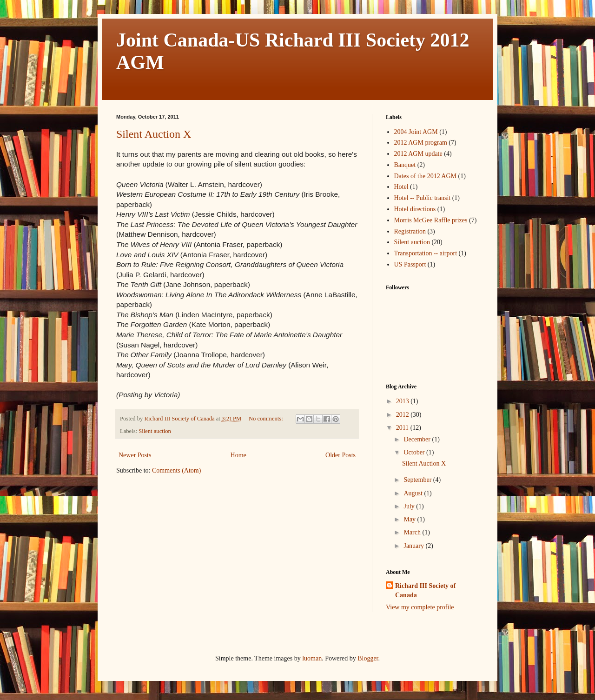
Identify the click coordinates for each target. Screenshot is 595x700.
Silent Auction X (154, 134)
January (414, 546)
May (410, 519)
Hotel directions (415, 209)
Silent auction (155, 431)
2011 (403, 428)
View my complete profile (420, 607)
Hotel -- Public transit (423, 198)
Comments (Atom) (176, 470)
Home (238, 455)
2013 (403, 401)
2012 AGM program (421, 143)
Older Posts (340, 455)
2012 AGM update (418, 154)
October (415, 452)
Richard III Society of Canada (425, 590)
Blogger (368, 658)
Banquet (405, 165)
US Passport (410, 264)
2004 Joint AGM (416, 132)
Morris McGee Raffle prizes (431, 220)
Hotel (401, 187)
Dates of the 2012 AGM (426, 176)
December (418, 439)
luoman (312, 658)
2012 (403, 415)
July (410, 506)
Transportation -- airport (426, 253)
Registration (410, 231)
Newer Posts (135, 455)
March (413, 532)
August (414, 493)
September (418, 480)
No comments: (267, 419)
